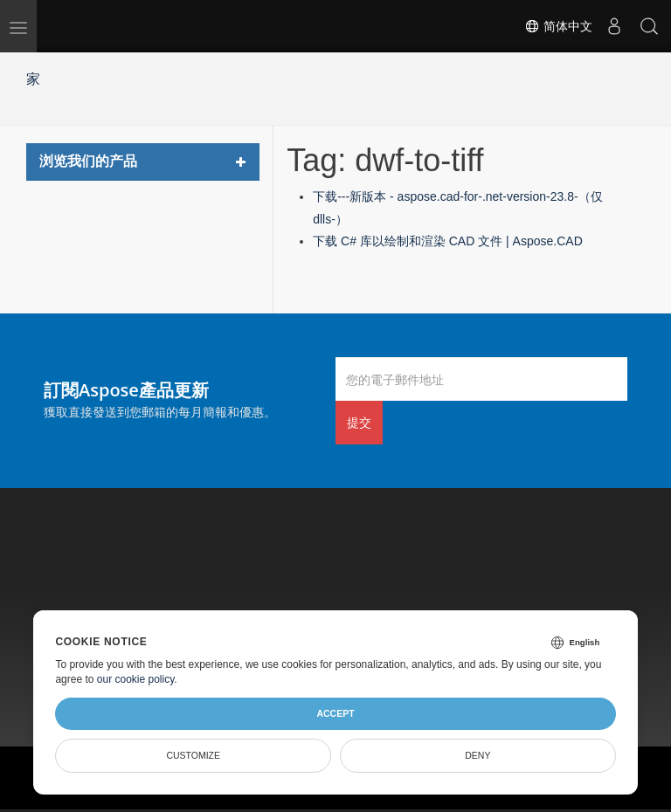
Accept (335, 713)
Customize (193, 755)
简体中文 (558, 26)
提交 (359, 422)
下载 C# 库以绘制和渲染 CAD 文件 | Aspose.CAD (448, 241)
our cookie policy (136, 679)
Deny (477, 755)
